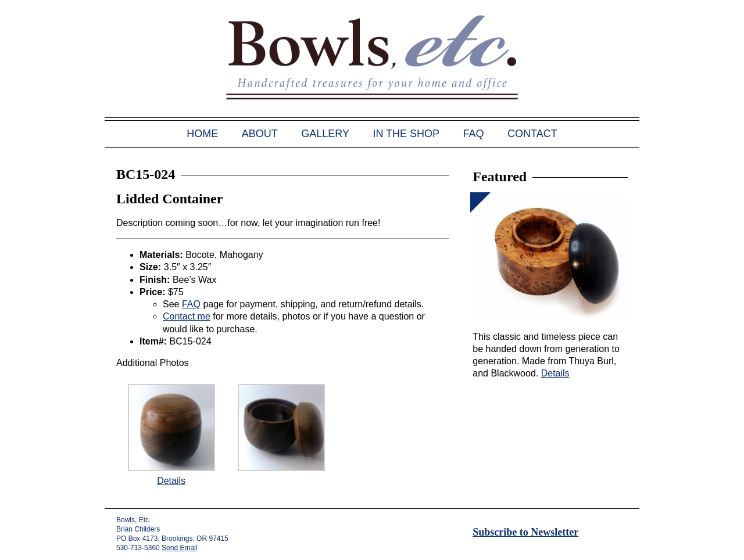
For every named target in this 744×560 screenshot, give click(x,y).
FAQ (474, 134)
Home (202, 134)
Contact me (187, 316)
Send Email (179, 548)
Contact (532, 134)
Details (171, 481)
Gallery (325, 134)
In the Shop (406, 134)
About (260, 134)
